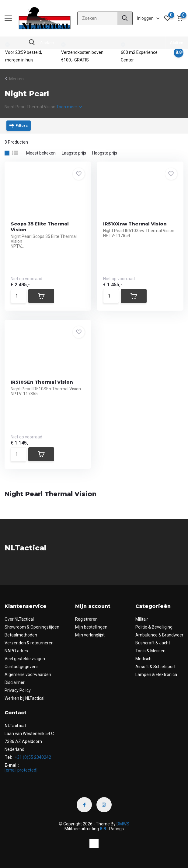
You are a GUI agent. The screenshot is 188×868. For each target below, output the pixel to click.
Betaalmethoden (21, 635)
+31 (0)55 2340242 (32, 757)
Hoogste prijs (105, 153)
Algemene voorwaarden (28, 675)
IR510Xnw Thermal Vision (135, 224)
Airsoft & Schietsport (155, 667)
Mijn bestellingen (91, 627)
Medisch (143, 659)
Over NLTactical (19, 619)
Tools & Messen (150, 651)
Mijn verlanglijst (90, 635)
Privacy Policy (18, 690)
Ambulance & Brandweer (159, 635)
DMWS (123, 824)
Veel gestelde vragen (25, 659)
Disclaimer (15, 682)
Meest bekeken (41, 153)
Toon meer (69, 107)
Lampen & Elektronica (156, 675)
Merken (16, 79)
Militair (142, 619)
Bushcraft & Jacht (153, 643)
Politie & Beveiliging (154, 627)
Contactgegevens (22, 667)
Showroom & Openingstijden (32, 627)
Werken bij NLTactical (24, 698)
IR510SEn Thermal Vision (42, 382)
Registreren (86, 619)
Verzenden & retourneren (29, 643)
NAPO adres (16, 651)
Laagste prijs (74, 153)
